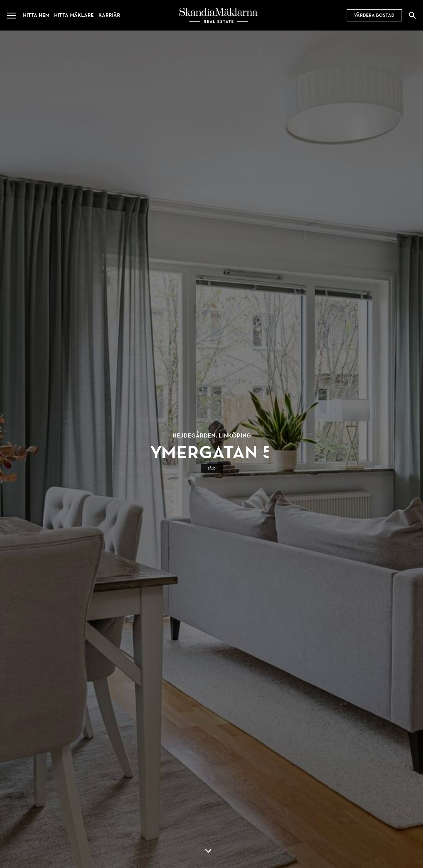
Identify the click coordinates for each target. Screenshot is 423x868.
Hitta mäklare (74, 15)
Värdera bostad (374, 15)
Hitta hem (36, 15)
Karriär (109, 15)
